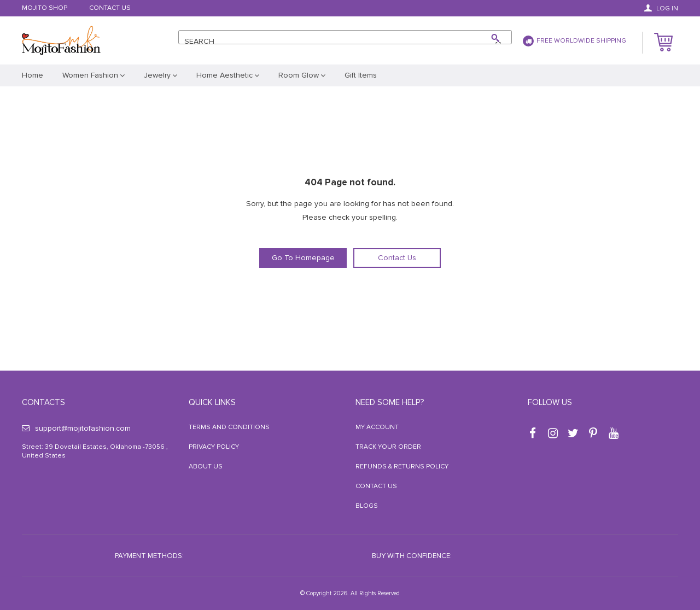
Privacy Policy (214, 447)
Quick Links (212, 402)
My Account (377, 427)
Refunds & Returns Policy (402, 467)
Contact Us (110, 8)
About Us (206, 467)
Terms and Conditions (229, 427)
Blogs (367, 506)
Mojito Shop (45, 8)
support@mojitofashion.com (76, 428)
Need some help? (390, 402)
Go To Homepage (303, 258)
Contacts (43, 402)
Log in (661, 8)
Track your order (388, 447)
